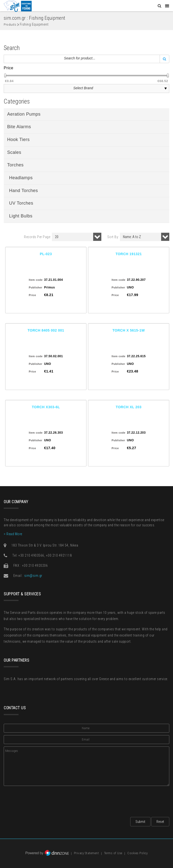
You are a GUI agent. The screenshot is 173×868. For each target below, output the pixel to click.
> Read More (13, 534)
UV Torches (21, 203)
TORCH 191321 (129, 254)
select (166, 89)
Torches (15, 165)
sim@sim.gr (33, 576)
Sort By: (113, 237)
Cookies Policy (137, 853)
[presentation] (41, 800)
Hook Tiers (18, 140)
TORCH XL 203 (129, 407)
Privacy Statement (86, 853)
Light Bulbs (21, 216)
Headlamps (21, 178)
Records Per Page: (38, 237)
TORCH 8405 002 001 (46, 330)
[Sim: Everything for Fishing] (18, 6)
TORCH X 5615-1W (129, 330)
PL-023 (46, 254)
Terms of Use (113, 853)
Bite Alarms (19, 127)
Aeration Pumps (24, 114)
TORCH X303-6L (46, 407)
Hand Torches (24, 191)
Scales (14, 152)
